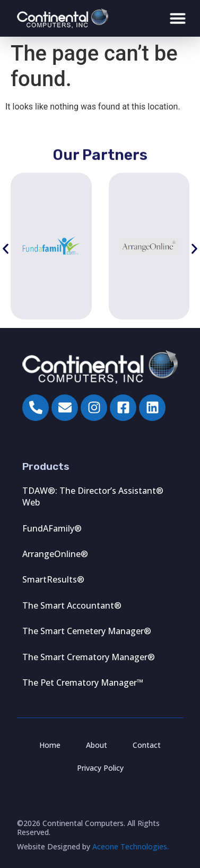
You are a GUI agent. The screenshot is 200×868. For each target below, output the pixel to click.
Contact (147, 745)
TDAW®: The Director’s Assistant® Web (93, 496)
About (97, 745)
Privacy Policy (100, 768)
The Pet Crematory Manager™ (83, 682)
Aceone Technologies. (131, 846)
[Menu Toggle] (178, 18)
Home (50, 745)
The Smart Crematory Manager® (89, 657)
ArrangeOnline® (55, 554)
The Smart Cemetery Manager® (87, 631)
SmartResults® (53, 579)
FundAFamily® (52, 528)
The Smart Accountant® (72, 605)
